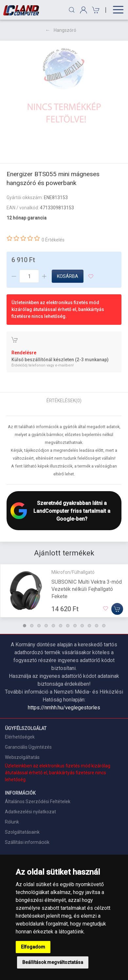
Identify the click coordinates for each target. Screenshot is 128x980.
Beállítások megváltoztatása (53, 962)
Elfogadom (33, 947)
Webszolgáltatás (22, 757)
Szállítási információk (27, 842)
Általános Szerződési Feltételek (38, 802)
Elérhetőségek (20, 737)
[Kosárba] (117, 609)
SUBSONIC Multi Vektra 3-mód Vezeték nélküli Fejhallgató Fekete (87, 589)
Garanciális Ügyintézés (28, 747)
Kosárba (68, 276)
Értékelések (64, 401)
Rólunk (12, 822)
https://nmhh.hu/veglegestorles (64, 708)
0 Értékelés (53, 240)
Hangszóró (65, 30)
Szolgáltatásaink (22, 832)
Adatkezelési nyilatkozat (30, 812)
